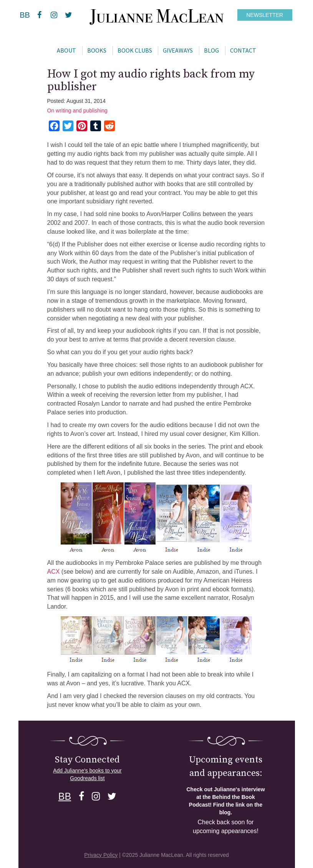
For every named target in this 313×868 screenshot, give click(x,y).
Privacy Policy (101, 855)
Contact (243, 50)
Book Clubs (135, 50)
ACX (54, 572)
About (66, 50)
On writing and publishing (77, 111)
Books (97, 50)
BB (25, 15)
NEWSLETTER (265, 15)
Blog (211, 50)
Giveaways (178, 50)
